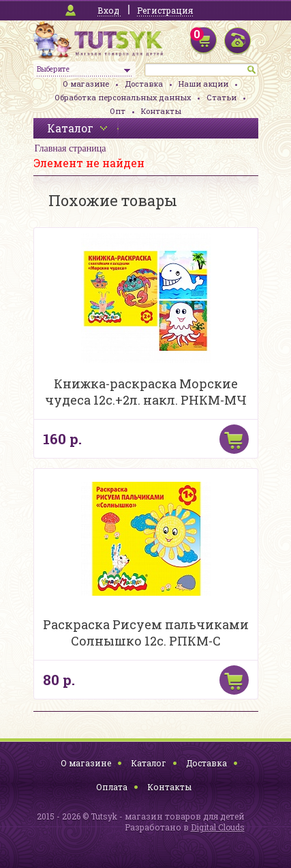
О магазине (86, 84)
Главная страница (71, 148)
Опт (118, 111)
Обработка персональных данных (123, 97)
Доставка (144, 84)
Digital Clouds (218, 827)
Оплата (112, 787)
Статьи (221, 97)
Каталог (149, 763)
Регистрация (165, 10)
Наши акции (203, 84)
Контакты (161, 111)
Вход (108, 10)
